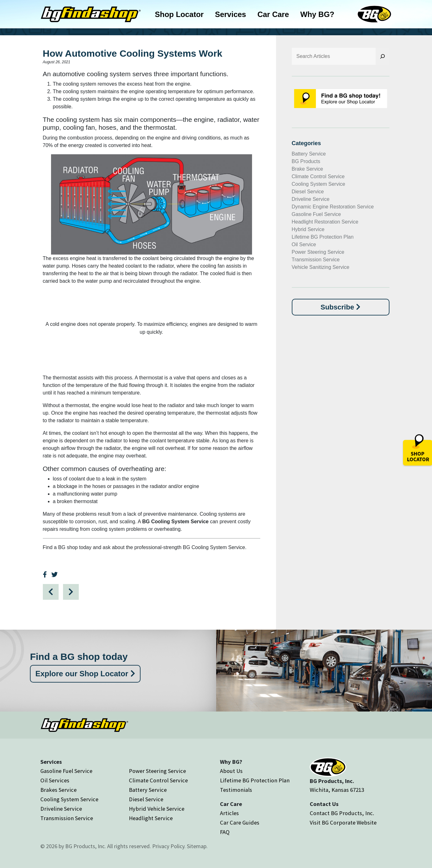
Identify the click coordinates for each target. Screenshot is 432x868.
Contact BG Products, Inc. (342, 813)
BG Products (306, 161)
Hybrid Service (308, 229)
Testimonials (236, 790)
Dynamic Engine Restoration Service (333, 207)
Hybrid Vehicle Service (157, 809)
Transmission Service (316, 260)
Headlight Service (151, 818)
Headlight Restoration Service (325, 222)
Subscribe (340, 307)
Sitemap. (197, 846)
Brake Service (308, 169)
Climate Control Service (318, 176)
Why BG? (317, 14)
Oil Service (304, 244)
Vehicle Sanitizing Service (321, 267)
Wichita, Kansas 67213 (337, 790)
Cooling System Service (319, 184)
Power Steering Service (318, 252)
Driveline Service (311, 199)
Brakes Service (58, 790)
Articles (229, 813)
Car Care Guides (240, 823)
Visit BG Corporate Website (343, 823)
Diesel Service (308, 192)
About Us (231, 771)
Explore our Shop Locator (85, 674)
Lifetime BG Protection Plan (323, 237)
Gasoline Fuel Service (317, 214)
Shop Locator (179, 14)
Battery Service (309, 154)
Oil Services (55, 780)
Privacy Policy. (169, 846)
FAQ (225, 832)
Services (230, 14)
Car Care (273, 14)
